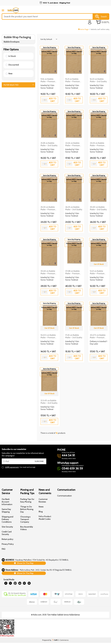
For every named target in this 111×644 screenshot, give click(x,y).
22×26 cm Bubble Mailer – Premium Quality (73, 144)
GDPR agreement (12, 467)
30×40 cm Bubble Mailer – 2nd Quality (98, 208)
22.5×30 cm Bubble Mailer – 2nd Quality (49, 402)
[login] (90, 22)
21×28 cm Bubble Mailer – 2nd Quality (49, 144)
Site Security (7, 527)
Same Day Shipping (6, 511)
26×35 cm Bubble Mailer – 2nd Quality (74, 208)
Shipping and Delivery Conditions (7, 519)
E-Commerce (63, 641)
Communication (64, 496)
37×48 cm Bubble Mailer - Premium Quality (72, 272)
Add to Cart (53, 100)
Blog (41, 512)
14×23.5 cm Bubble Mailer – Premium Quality (48, 336)
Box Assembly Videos (27, 528)
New (9, 74)
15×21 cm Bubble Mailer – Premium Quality (73, 80)
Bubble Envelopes (12, 42)
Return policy (7, 539)
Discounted (12, 65)
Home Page (83, 29)
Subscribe (39, 461)
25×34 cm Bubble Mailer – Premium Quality (48, 208)
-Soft (55, 641)
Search (101, 17)
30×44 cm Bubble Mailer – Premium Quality (48, 272)
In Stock (11, 56)
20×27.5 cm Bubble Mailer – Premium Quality (98, 336)
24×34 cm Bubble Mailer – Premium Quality (97, 144)
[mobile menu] (3, 10)
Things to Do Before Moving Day (27, 509)
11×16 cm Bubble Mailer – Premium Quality (48, 80)
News (41, 507)
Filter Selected (18, 85)
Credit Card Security (7, 533)
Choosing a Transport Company (25, 519)
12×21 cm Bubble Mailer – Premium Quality (97, 272)
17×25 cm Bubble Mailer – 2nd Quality (74, 336)
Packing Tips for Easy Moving (27, 500)
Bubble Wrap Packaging (17, 37)
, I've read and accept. (19, 467)
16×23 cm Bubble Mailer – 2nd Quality (98, 80)
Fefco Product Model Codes (45, 518)
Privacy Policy (8, 544)
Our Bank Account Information (7, 502)
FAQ (4, 549)
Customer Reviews (43, 500)
